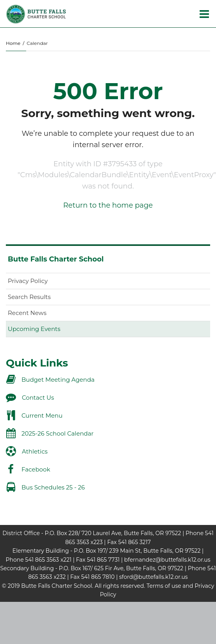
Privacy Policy (28, 281)
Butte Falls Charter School (56, 259)
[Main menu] (204, 14)
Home (13, 43)
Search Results (29, 297)
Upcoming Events (34, 329)
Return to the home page (108, 205)
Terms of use (164, 586)
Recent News (27, 313)
